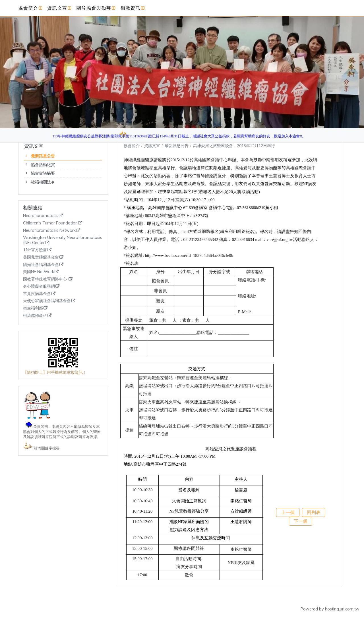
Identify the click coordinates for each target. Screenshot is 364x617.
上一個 (288, 512)
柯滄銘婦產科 (35, 316)
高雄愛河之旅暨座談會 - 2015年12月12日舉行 (234, 146)
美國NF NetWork (39, 272)
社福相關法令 (43, 182)
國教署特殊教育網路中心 (45, 279)
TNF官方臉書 (35, 250)
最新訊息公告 (43, 156)
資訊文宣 (153, 146)
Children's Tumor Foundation (50, 223)
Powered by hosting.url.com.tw (330, 609)
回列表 (314, 512)
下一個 (301, 521)
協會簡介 (132, 146)
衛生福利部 (33, 308)
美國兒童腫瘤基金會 (41, 257)
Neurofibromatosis (41, 216)
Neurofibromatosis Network (49, 231)
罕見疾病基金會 (37, 294)
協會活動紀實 (43, 165)
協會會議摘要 (43, 173)
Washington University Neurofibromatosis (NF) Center (63, 240)
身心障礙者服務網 (39, 286)
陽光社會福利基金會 (41, 265)
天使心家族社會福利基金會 (47, 301)
